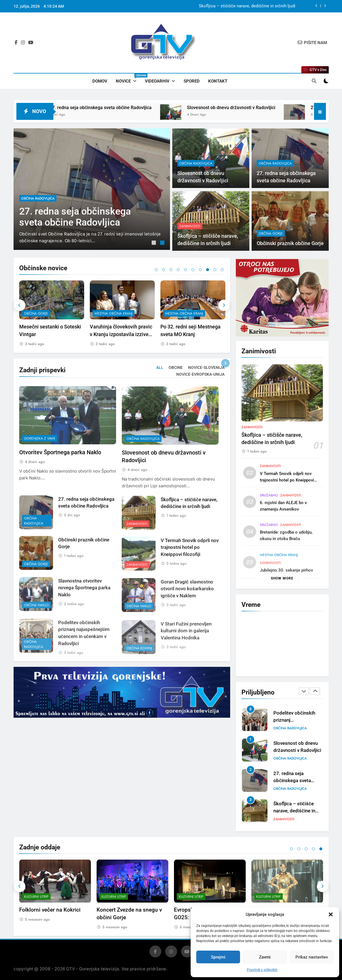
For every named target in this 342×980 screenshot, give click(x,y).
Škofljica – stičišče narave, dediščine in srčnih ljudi (247, 6)
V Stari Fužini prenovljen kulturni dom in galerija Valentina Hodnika (43, 334)
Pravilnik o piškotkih (262, 970)
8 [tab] (208, 270)
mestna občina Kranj (180, 313)
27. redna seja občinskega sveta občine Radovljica (117, 108)
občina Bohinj (33, 313)
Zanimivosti (252, 454)
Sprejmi (218, 957)
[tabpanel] (92, 189)
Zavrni (265, 957)
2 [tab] (163, 243)
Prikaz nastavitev (312, 957)
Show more (282, 578)
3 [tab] (171, 270)
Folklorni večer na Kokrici (50, 910)
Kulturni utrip (36, 897)
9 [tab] (215, 270)
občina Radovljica (38, 198)
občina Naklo (286, 728)
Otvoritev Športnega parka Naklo (60, 480)
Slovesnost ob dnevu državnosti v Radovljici (247, 108)
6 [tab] (193, 270)
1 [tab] (154, 243)
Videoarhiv (157, 81)
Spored (192, 81)
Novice (128, 79)
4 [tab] (178, 270)
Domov (100, 81)
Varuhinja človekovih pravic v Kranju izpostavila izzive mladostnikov (188, 334)
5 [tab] (186, 270)
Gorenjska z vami (40, 466)
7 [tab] (200, 270)
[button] (331, 914)
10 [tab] (222, 270)
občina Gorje (103, 313)
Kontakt (218, 81)
